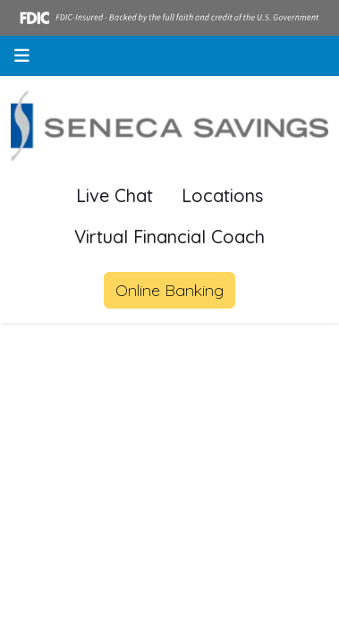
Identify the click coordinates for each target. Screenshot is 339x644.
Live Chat (114, 195)
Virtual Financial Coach (169, 237)
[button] (22, 56)
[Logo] (169, 126)
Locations (222, 195)
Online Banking (169, 290)
